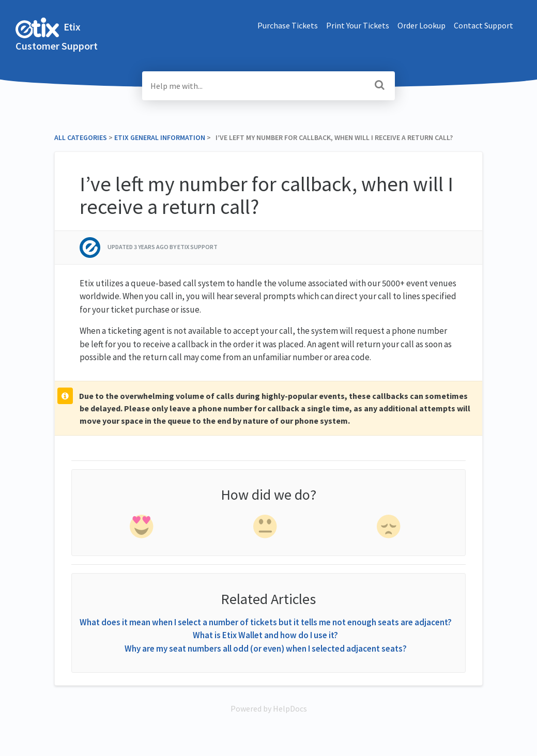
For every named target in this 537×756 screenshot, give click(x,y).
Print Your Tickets (358, 25)
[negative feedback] (390, 529)
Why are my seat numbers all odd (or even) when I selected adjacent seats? (266, 649)
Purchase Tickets (288, 25)
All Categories (81, 137)
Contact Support (484, 25)
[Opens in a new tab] (269, 708)
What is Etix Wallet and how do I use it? (265, 635)
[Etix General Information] (160, 137)
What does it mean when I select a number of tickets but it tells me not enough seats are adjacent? (266, 622)
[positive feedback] (142, 529)
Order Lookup (421, 25)
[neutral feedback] (266, 529)
